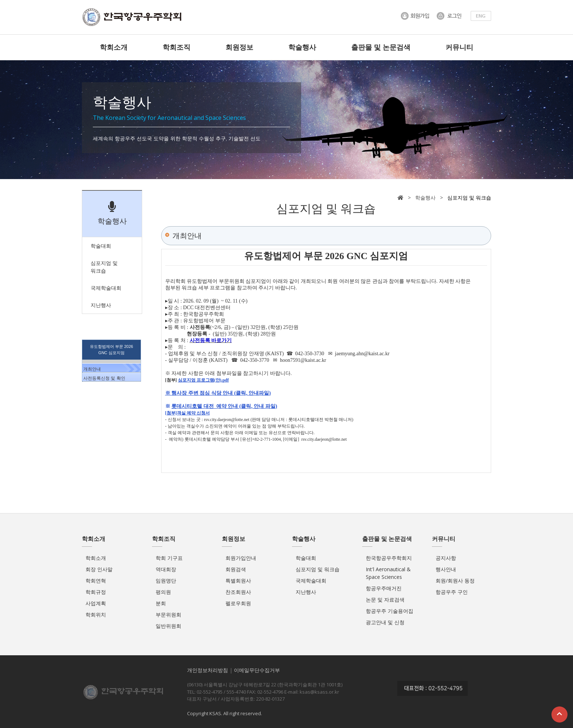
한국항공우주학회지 (389, 558)
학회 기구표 (169, 558)
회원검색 (236, 569)
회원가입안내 (241, 558)
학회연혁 (96, 581)
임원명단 (166, 581)
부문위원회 (168, 615)
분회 (161, 603)
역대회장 (166, 569)
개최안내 (92, 369)
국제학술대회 (311, 581)
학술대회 (306, 558)
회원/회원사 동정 (455, 581)
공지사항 (446, 558)
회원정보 (239, 47)
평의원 (163, 592)
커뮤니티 (459, 47)
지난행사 (306, 592)
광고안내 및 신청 (385, 622)
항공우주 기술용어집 (390, 611)
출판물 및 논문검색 (381, 47)
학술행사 (302, 47)
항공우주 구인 (452, 592)
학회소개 (114, 47)
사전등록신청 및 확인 (104, 378)
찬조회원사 (238, 592)
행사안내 (446, 569)
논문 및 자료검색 (385, 600)
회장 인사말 (99, 569)
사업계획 (96, 603)
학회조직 (177, 47)
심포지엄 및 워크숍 (318, 569)
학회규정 (96, 592)
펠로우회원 (238, 603)
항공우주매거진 (384, 588)
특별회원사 (238, 581)
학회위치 (96, 615)
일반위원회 (168, 626)
